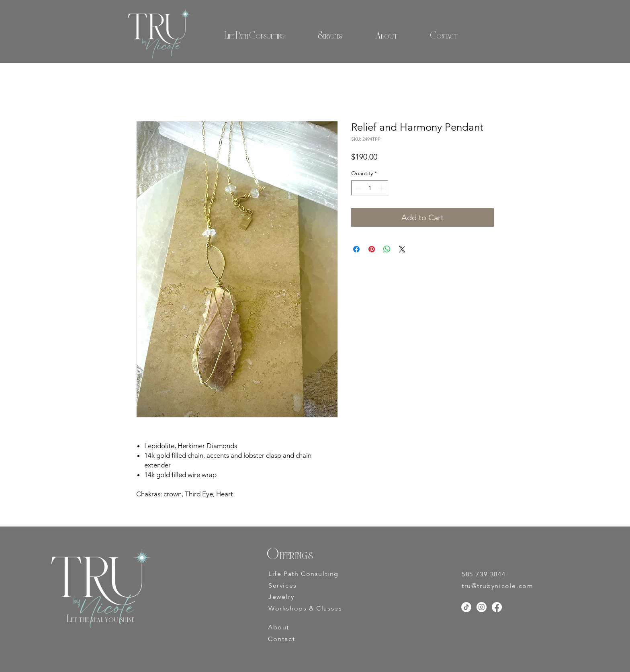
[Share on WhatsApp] (387, 249)
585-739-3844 (484, 574)
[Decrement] (357, 188)
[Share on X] (402, 249)
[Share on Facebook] (356, 249)
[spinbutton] (370, 188)
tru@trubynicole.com (497, 586)
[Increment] (382, 188)
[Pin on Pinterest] (372, 249)
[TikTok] (466, 607)
